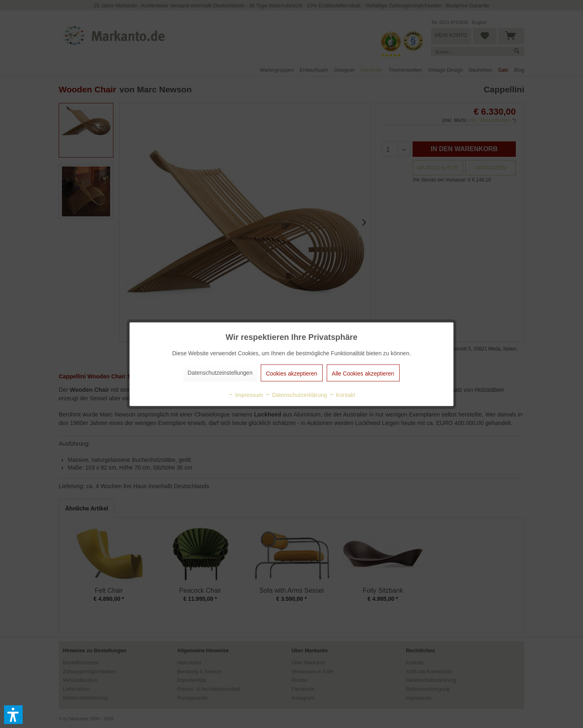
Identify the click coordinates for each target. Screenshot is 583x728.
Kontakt (342, 395)
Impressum (246, 395)
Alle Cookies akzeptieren (363, 373)
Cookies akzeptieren (292, 373)
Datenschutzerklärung (296, 395)
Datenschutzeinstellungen (220, 372)
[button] (13, 715)
